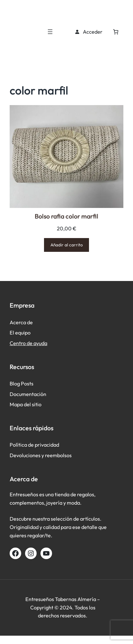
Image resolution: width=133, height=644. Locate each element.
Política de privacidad (34, 445)
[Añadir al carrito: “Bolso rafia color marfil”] (67, 245)
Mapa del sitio (26, 404)
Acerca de (21, 322)
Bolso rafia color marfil (66, 216)
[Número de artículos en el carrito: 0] (116, 32)
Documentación (28, 394)
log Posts (23, 384)
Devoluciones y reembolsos (41, 455)
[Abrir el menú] (50, 32)
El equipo (20, 333)
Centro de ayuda (28, 343)
